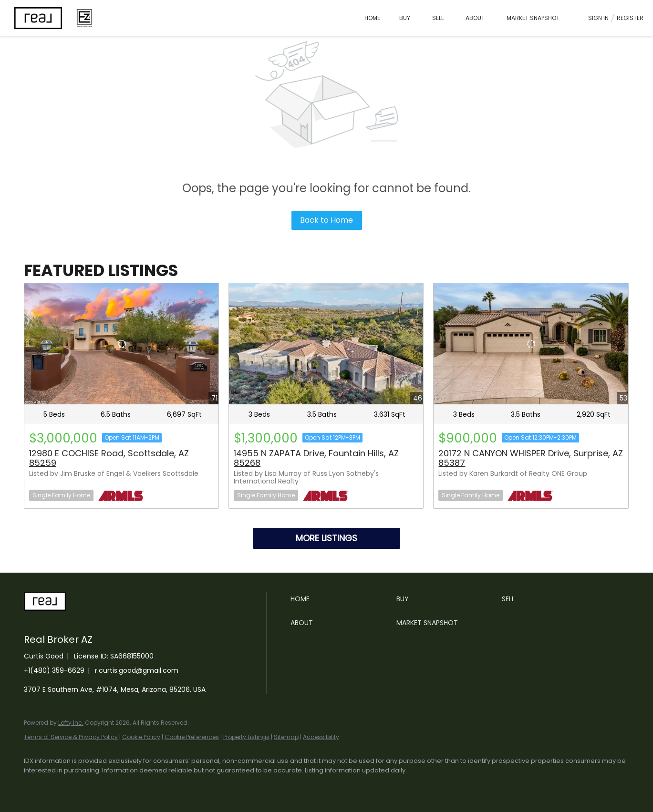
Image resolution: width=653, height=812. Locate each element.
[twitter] (91, 786)
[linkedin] (63, 786)
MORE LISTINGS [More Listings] (326, 538)
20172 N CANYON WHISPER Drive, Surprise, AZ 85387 (531, 458)
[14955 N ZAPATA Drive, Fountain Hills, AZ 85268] (326, 344)
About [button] (475, 18)
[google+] (201, 786)
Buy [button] (405, 18)
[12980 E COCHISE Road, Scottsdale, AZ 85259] (121, 344)
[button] (341, 599)
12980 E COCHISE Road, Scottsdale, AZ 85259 (109, 458)
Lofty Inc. (71, 723)
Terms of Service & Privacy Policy (71, 737)
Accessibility (321, 737)
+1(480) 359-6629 (54, 670)
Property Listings (246, 737)
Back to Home (326, 220)
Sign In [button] (598, 18)
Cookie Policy (141, 737)
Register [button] (630, 18)
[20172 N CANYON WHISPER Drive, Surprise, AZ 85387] (531, 344)
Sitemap (286, 737)
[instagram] (146, 786)
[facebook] (35, 786)
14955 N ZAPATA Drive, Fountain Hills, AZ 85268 (316, 458)
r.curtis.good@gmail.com (137, 670)
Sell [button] (438, 18)
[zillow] (118, 786)
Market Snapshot (533, 18)
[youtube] (174, 786)
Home (372, 18)
